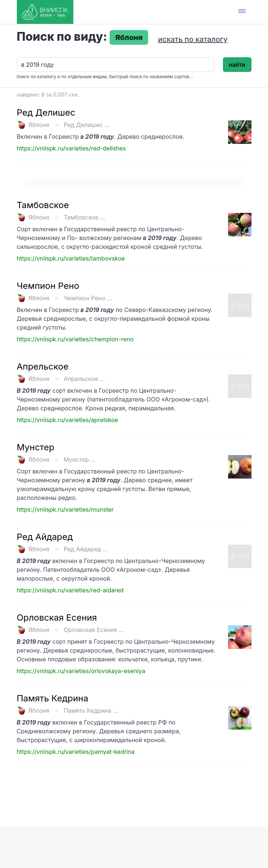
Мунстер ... (80, 460)
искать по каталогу (193, 39)
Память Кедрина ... (91, 711)
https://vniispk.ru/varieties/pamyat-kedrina (76, 752)
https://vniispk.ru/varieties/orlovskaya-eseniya (81, 671)
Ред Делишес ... (87, 125)
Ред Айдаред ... (86, 549)
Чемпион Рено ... (88, 298)
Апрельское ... (84, 379)
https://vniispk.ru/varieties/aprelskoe (67, 420)
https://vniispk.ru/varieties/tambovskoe (71, 258)
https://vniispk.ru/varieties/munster (65, 509)
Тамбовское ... (85, 217)
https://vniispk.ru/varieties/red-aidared (70, 590)
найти (237, 65)
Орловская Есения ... (94, 630)
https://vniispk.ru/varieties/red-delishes (71, 148)
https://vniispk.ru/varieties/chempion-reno (75, 339)
